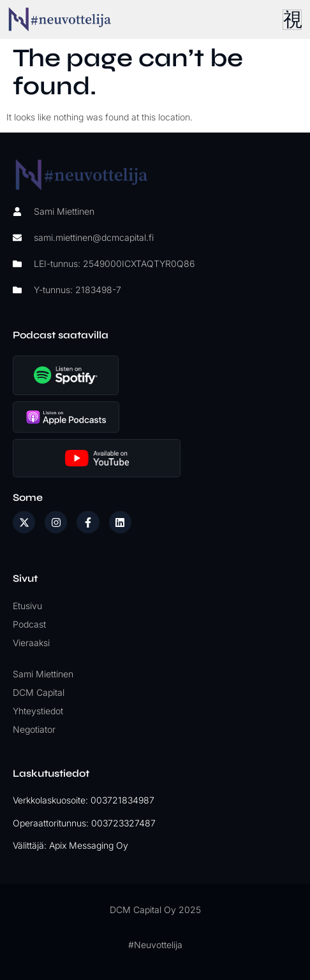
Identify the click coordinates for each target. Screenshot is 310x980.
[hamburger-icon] (292, 20)
